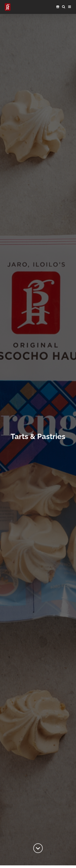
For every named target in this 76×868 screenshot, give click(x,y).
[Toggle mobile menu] (70, 7)
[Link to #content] (38, 848)
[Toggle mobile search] (64, 7)
